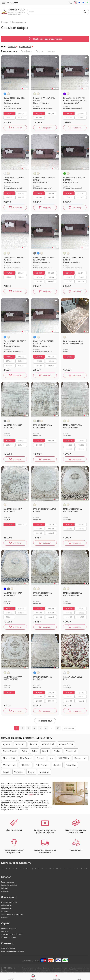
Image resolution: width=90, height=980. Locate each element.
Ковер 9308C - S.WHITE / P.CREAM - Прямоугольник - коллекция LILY (14, 181)
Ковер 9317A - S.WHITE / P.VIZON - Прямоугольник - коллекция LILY (44, 101)
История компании (9, 906)
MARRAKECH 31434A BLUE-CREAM (43, 428)
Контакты (5, 921)
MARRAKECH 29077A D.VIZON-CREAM (13, 681)
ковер (31, 798)
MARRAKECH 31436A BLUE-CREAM (13, 428)
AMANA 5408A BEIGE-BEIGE (73, 681)
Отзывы (4, 915)
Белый (12, 46)
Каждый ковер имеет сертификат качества (14, 850)
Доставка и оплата (9, 932)
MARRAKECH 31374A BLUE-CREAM (13, 597)
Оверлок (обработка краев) (12, 938)
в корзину (17, 128)
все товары (69, 732)
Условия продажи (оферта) (12, 918)
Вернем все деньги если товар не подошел (76, 830)
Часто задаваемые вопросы (12, 955)
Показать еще (45, 724)
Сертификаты (7, 909)
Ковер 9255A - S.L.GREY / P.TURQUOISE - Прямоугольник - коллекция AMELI (44, 261)
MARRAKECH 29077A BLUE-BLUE (43, 681)
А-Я (86, 872)
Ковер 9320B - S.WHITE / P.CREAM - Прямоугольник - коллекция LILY (14, 101)
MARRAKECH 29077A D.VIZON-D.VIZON (72, 597)
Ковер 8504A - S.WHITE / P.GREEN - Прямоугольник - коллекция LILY (74, 181)
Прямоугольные (8, 886)
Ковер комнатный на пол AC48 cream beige (73, 344)
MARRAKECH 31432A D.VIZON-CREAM (72, 428)
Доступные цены (14, 829)
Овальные (5, 895)
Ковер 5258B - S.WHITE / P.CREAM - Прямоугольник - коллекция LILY (14, 261)
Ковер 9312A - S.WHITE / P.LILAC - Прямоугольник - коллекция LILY (75, 101)
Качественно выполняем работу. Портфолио (45, 830)
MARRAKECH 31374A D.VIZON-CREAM (72, 513)
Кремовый (25, 46)
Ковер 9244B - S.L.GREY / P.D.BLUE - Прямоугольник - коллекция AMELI (15, 345)
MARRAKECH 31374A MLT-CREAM (45, 513)
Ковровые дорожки (9, 889)
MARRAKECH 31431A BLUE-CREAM (13, 513)
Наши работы (7, 912)
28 (58, 732)
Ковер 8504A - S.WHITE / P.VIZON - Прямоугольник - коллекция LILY (44, 181)
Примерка (5, 935)
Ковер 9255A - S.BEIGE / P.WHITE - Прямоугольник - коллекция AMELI (74, 261)
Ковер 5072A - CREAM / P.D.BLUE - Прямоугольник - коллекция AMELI (44, 345)
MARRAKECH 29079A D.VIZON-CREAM (43, 597)
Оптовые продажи (9, 941)
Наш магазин (76, 849)
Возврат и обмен (8, 952)
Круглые (5, 892)
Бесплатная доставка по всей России (45, 850)
